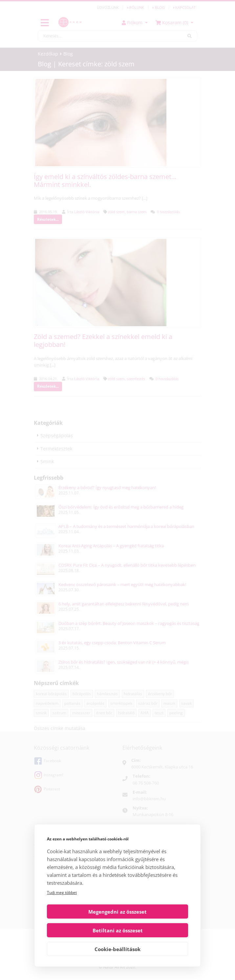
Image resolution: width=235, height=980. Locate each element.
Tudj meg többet (62, 911)
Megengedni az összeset (81, 930)
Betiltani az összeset (154, 930)
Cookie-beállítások (117, 949)
